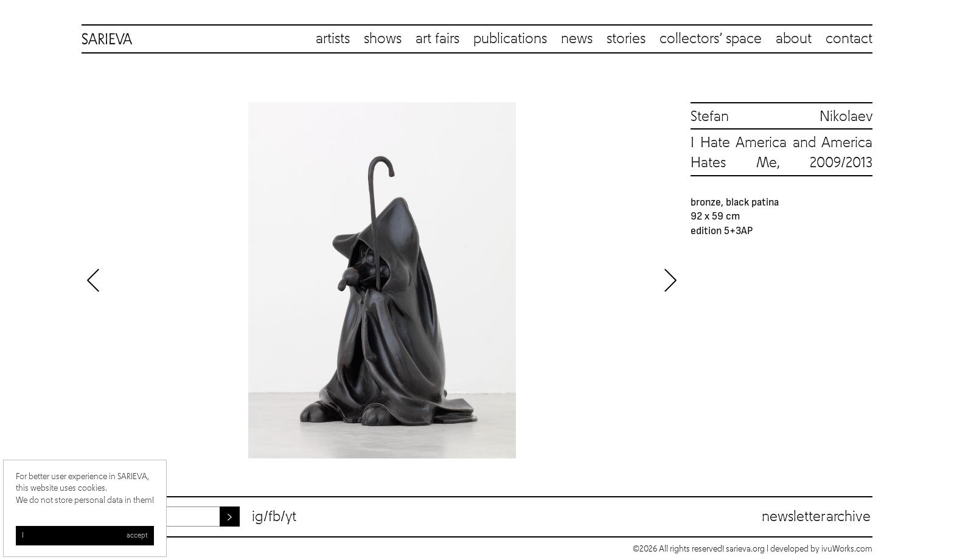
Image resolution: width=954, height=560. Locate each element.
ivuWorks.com (847, 549)
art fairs (437, 39)
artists (333, 39)
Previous (94, 280)
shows (383, 39)
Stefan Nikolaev (782, 117)
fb (274, 517)
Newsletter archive (816, 517)
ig (258, 517)
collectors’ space (711, 39)
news (577, 39)
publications (510, 39)
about (794, 39)
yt (291, 517)
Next (670, 280)
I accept (85, 536)
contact (849, 39)
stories (626, 39)
